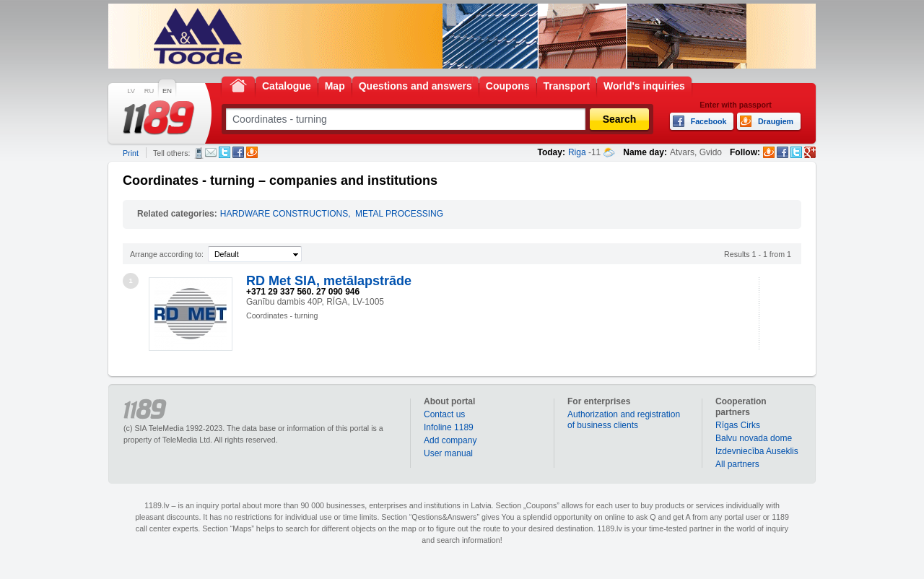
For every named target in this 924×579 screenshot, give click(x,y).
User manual (448, 453)
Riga (577, 152)
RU (149, 91)
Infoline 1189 (449, 427)
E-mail (211, 152)
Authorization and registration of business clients (624, 420)
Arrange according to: (167, 254)
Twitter (225, 152)
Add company (450, 440)
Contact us (444, 414)
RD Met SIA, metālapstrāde (329, 281)
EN (167, 91)
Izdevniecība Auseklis (757, 451)
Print (131, 153)
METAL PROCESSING (399, 214)
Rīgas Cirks (738, 425)
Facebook (238, 152)
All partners (737, 464)
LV (131, 91)
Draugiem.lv (252, 152)
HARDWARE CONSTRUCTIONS (284, 214)
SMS (199, 153)
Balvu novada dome (754, 438)
